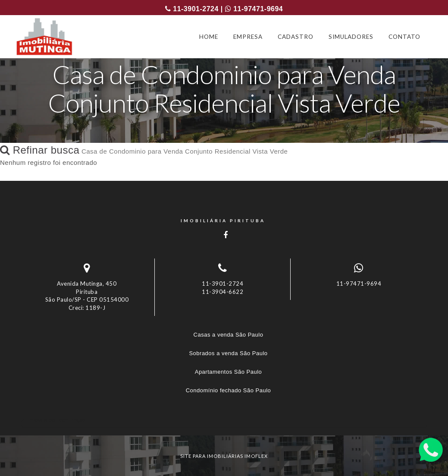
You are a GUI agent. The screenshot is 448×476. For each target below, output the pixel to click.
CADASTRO (296, 37)
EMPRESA (248, 37)
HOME (209, 37)
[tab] (224, 420)
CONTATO (404, 37)
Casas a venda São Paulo (229, 335)
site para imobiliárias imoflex (224, 456)
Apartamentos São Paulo (229, 372)
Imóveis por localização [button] (57, 420)
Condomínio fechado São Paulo (229, 390)
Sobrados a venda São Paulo (228, 353)
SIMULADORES (351, 37)
